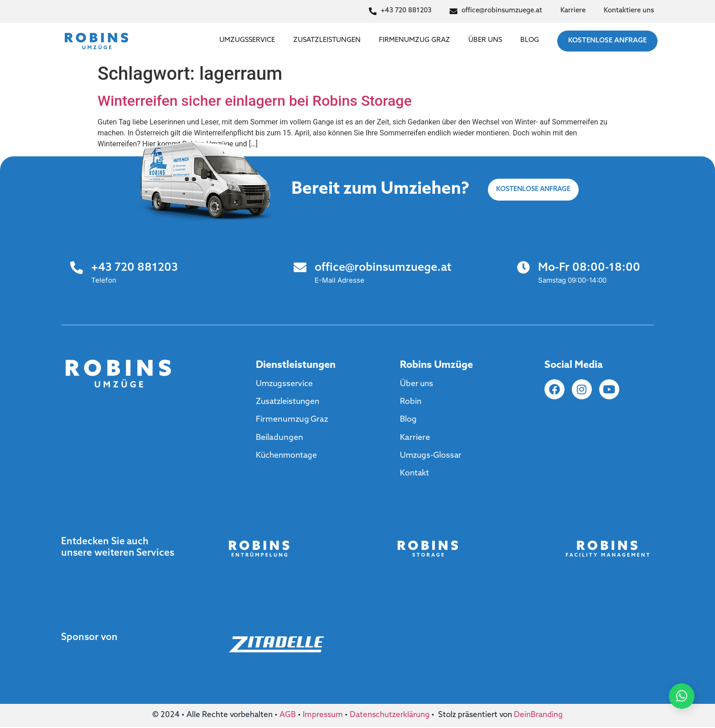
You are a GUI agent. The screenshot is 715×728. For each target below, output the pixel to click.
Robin (411, 402)
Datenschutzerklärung (390, 716)
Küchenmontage (288, 456)
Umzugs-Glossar (431, 456)
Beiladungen (280, 438)
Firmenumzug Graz (414, 40)
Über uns (485, 40)
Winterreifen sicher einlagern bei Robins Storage (255, 101)
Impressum (323, 716)
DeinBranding (538, 716)
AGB (288, 716)
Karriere (415, 438)
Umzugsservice (247, 40)
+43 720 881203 (134, 268)
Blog (530, 40)
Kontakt (415, 474)
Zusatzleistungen (327, 40)
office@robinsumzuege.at (383, 268)
